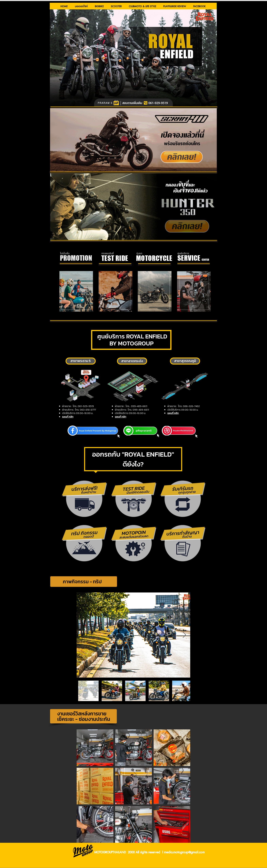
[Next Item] (184, 635)
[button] (81, 6)
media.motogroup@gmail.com (184, 852)
